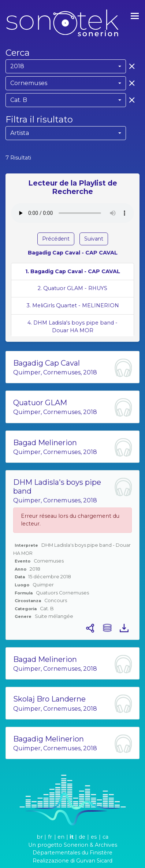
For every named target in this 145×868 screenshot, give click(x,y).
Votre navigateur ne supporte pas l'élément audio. (72, 213)
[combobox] (66, 66)
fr (50, 837)
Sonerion (76, 845)
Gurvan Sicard (94, 861)
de (82, 837)
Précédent (56, 239)
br (40, 837)
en (61, 837)
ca (105, 837)
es (94, 837)
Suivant (94, 239)
